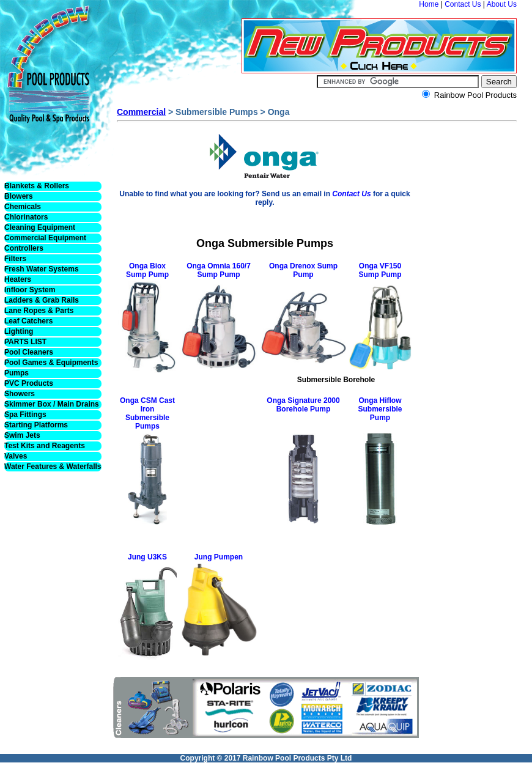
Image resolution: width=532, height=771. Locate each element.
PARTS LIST (25, 342)
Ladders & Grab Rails (42, 300)
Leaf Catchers (28, 321)
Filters (15, 259)
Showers (20, 394)
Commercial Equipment (45, 238)
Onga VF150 (380, 266)
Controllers (24, 248)
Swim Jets (22, 435)
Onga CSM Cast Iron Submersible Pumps (147, 413)
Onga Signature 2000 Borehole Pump (303, 405)
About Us (502, 4)
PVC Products (29, 383)
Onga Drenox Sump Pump (303, 270)
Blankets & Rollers (37, 186)
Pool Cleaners (29, 352)
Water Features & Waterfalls (53, 467)
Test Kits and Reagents (45, 446)
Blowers (19, 196)
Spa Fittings (25, 415)
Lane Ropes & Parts (39, 311)
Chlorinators (26, 217)
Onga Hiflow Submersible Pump (380, 409)
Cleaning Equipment (40, 227)
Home (429, 4)
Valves (16, 456)
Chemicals (23, 207)
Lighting (19, 331)
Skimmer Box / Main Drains (52, 404)
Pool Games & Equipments (51, 363)
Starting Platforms (36, 425)
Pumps (17, 373)
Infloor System (30, 290)
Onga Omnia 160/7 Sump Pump (219, 270)
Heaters (18, 279)
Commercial (141, 112)
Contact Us (463, 4)
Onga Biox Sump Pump (147, 270)
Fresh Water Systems (42, 269)
